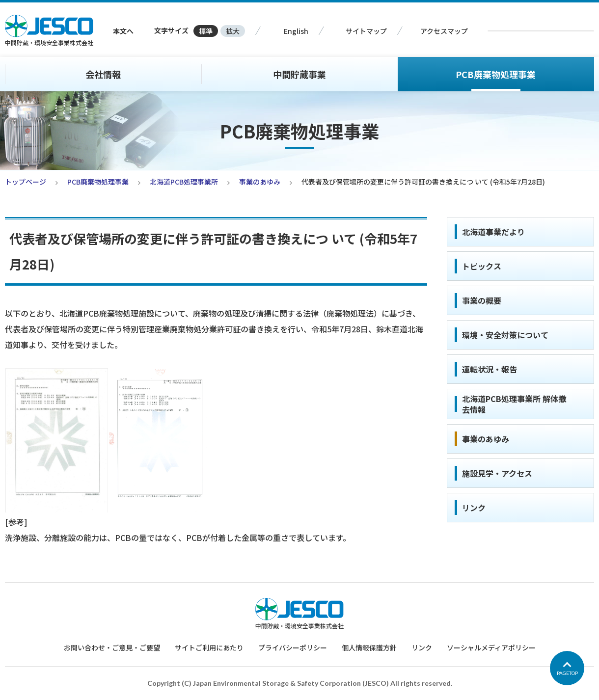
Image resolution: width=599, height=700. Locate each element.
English (296, 31)
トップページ (26, 182)
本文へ (123, 31)
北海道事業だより (493, 232)
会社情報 (103, 74)
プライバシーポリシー (293, 647)
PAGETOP (567, 673)
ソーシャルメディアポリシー (491, 647)
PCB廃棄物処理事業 (496, 74)
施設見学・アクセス (497, 473)
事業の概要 (482, 300)
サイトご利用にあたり (209, 647)
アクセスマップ (444, 31)
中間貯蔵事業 (299, 74)
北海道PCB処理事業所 (184, 182)
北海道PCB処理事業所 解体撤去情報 (514, 404)
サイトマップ (366, 31)
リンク (474, 508)
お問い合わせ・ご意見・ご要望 (112, 647)
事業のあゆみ (260, 182)
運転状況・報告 (490, 369)
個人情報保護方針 (369, 647)
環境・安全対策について (505, 335)
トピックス (482, 266)
